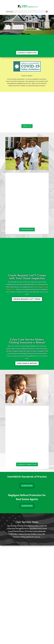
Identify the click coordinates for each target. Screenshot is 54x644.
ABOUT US (27, 126)
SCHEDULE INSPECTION (27, 53)
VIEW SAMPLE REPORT (27, 363)
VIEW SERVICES (27, 229)
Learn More (27, 486)
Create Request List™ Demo (27, 299)
